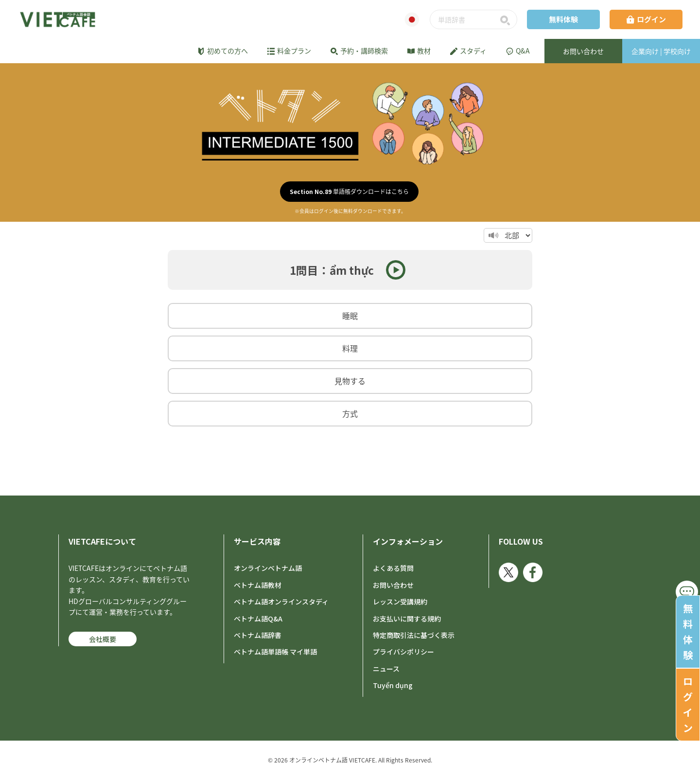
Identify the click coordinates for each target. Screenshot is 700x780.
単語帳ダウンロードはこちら (349, 192)
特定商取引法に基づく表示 (414, 635)
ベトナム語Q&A (258, 619)
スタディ (468, 51)
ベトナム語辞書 (258, 635)
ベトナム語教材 (258, 585)
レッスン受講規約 (400, 602)
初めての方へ (223, 51)
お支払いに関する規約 (407, 619)
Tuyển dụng (393, 685)
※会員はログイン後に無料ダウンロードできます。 (350, 211)
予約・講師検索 (359, 51)
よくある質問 (393, 568)
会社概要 (103, 639)
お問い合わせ (393, 585)
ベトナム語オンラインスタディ (281, 602)
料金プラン (289, 51)
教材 (419, 51)
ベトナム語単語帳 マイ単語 (275, 652)
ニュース (386, 669)
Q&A (518, 51)
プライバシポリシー (403, 652)
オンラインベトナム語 (268, 568)
